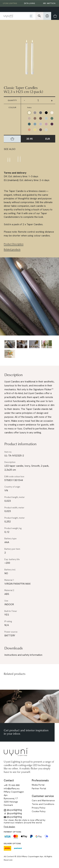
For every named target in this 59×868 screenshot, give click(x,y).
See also (10, 149)
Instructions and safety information (23, 655)
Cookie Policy (39, 811)
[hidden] (47, 16)
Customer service (43, 796)
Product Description (14, 244)
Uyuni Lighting (10, 3)
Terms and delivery (15, 173)
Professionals (40, 780)
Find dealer (10, 827)
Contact (9, 780)
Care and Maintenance (43, 800)
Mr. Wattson (49, 3)
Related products (12, 249)
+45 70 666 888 (12, 785)
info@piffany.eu (12, 788)
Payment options (13, 832)
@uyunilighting (13, 810)
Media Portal (38, 785)
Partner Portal (39, 788)
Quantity (12, 100)
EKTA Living (29, 3)
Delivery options (12, 844)
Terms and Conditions (43, 804)
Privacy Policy (39, 808)
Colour (12, 107)
